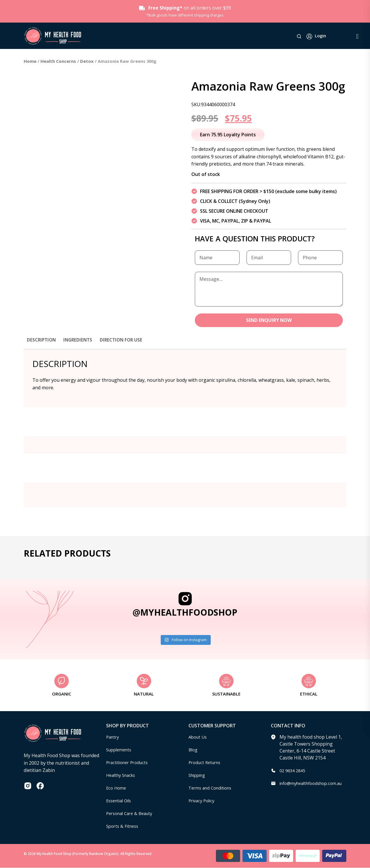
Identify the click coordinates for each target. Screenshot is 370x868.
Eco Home (117, 788)
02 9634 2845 (294, 771)
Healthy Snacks (123, 775)
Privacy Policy (203, 801)
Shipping (198, 775)
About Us (199, 737)
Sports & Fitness (124, 826)
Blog (194, 750)
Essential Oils (120, 801)
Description (42, 340)
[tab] (42, 343)
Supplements (120, 750)
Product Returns (206, 763)
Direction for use (125, 340)
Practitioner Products (129, 763)
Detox (87, 61)
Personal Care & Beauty (132, 814)
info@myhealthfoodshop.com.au (315, 783)
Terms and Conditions (212, 788)
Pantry (113, 737)
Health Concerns (58, 61)
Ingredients (80, 340)
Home (30, 61)
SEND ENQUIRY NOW (269, 320)
